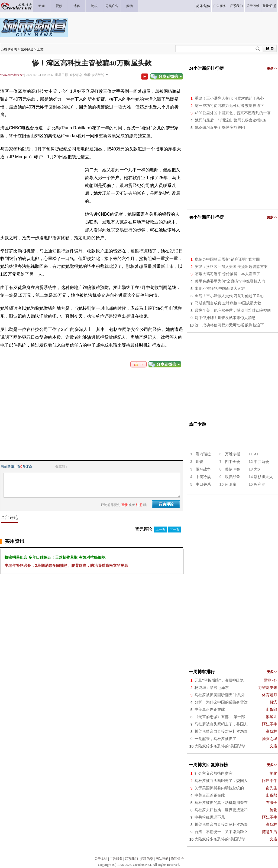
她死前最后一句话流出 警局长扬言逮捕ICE (231, 120)
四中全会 (232, 462)
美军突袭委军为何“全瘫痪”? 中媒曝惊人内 (230, 281)
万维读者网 (9, 49)
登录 (266, 6)
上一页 (160, 530)
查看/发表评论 (94, 75)
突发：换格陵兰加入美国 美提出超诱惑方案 (231, 267)
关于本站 (101, 859)
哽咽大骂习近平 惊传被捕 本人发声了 (228, 274)
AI (256, 454)
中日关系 (203, 484)
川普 (199, 462)
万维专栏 (232, 454)
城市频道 (27, 49)
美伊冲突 (232, 469)
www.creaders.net (12, 75)
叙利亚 (260, 484)
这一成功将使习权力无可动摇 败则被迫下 (229, 106)
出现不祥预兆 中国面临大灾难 (220, 289)
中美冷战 (203, 477)
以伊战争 (232, 477)
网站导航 (162, 859)
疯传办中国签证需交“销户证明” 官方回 (227, 259)
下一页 (174, 530)
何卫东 (231, 484)
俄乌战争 (203, 469)
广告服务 (116, 859)
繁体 (207, 6)
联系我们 (131, 859)
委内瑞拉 (203, 454)
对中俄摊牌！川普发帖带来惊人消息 (225, 318)
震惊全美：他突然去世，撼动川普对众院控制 (233, 310)
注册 (273, 6)
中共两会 (261, 462)
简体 (199, 6)
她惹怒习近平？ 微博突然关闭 (220, 128)
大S (257, 469)
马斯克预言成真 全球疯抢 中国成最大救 (228, 303)
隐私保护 (177, 859)
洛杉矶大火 (263, 477)
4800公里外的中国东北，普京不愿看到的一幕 (233, 113)
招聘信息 (147, 859)
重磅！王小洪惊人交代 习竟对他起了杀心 (229, 98)
